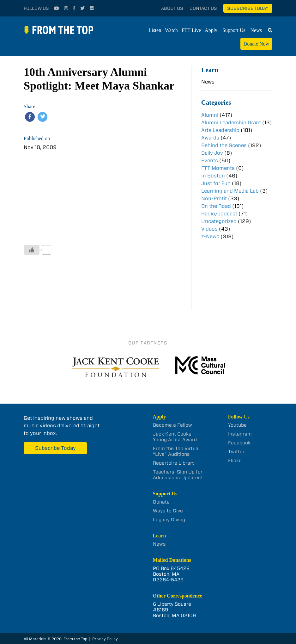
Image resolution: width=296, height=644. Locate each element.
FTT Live (191, 30)
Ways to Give (168, 511)
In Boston (213, 176)
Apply (211, 30)
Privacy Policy (105, 639)
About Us (172, 8)
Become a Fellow (172, 425)
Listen (155, 30)
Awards (210, 138)
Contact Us (203, 8)
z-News (210, 236)
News (256, 30)
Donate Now (256, 44)
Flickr (234, 461)
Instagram (240, 434)
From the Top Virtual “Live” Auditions (176, 451)
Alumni (210, 115)
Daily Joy (212, 153)
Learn (210, 70)
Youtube (237, 425)
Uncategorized (219, 221)
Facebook (239, 443)
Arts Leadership (220, 130)
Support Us (234, 30)
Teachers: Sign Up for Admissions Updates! (178, 475)
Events (210, 161)
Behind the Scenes (224, 145)
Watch (171, 30)
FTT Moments (218, 168)
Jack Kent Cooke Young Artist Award (175, 437)
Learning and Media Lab (230, 191)
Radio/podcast (219, 214)
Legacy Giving (169, 520)
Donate (161, 502)
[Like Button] (32, 250)
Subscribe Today (248, 8)
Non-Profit (214, 198)
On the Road (216, 206)
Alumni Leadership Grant (231, 123)
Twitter (236, 452)
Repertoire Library (174, 463)
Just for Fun (216, 183)
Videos (209, 229)
